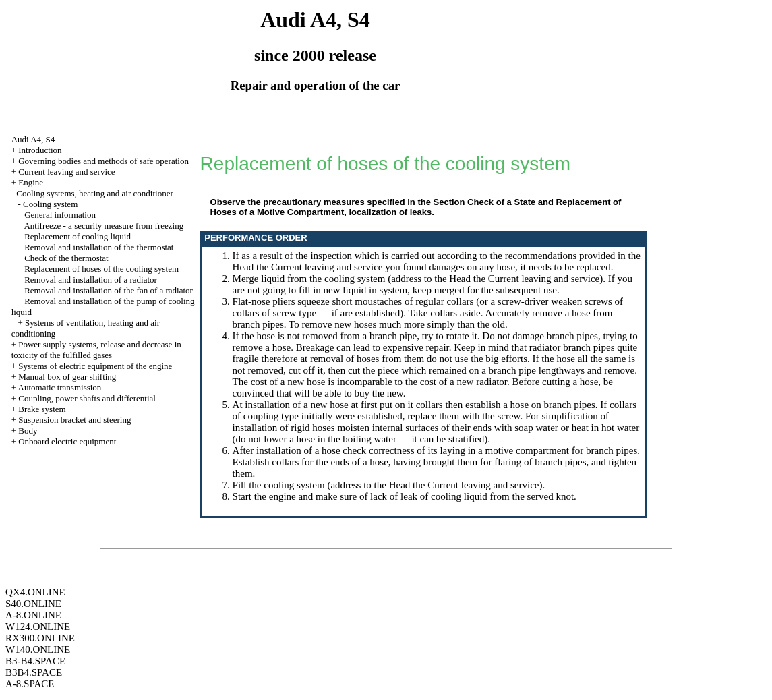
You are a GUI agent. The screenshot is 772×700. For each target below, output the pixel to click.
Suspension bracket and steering (75, 420)
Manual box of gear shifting (67, 377)
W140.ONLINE (38, 649)
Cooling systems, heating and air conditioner (95, 193)
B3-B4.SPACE (35, 661)
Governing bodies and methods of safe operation (103, 161)
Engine (31, 182)
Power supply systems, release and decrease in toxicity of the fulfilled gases (96, 350)
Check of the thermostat (66, 258)
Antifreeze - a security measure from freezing (103, 226)
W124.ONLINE (38, 626)
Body (28, 431)
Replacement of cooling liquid (78, 236)
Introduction (40, 150)
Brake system (42, 409)
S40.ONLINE (33, 604)
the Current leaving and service (319, 267)
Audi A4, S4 (33, 139)
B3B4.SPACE (34, 672)
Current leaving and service (66, 172)
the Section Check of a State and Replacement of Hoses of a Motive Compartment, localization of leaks (416, 207)
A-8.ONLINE (33, 615)
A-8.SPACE (30, 684)
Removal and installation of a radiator (91, 280)
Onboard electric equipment (67, 441)
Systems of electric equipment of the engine (95, 366)
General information (60, 215)
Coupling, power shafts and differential (87, 398)
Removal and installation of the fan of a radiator (109, 290)
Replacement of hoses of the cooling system (101, 269)
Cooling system (50, 204)
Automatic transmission (60, 387)
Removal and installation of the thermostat (99, 247)
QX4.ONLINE (35, 592)
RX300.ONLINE (40, 638)
